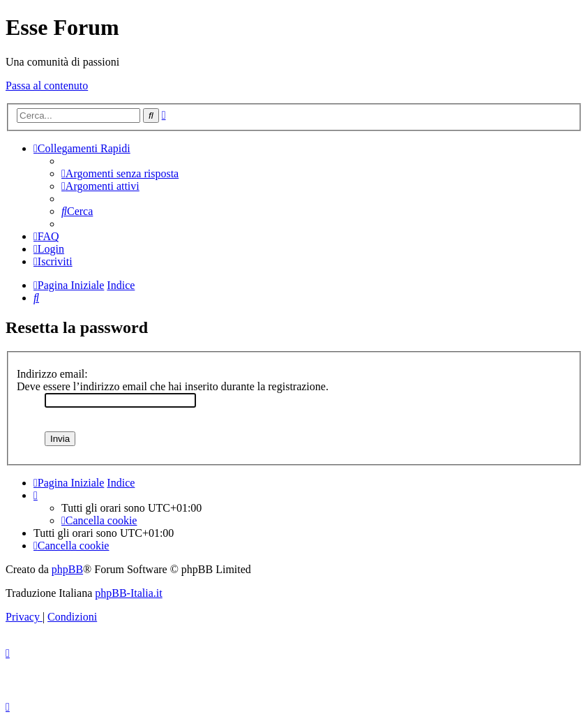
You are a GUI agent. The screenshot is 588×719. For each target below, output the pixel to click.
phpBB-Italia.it (128, 593)
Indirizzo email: (52, 374)
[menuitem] (120, 173)
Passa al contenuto (47, 86)
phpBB (67, 569)
